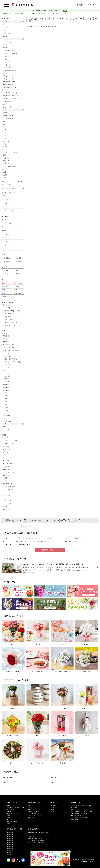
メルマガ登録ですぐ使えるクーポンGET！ (47, 11)
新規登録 (80, 5)
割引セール (74, 810)
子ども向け (7, 376)
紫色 (4, 290)
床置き (5, 147)
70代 (6, 407)
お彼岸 (7, 368)
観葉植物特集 (75, 820)
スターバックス (8, 466)
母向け (5, 373)
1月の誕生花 (10, 832)
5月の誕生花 (10, 840)
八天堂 (5, 481)
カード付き (7, 308)
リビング (6, 132)
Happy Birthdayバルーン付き (13, 322)
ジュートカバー (8, 116)
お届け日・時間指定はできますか (37, 838)
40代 (6, 399)
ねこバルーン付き (10, 325)
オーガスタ (7, 48)
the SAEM (6, 461)
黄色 (16, 290)
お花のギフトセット (8, 188)
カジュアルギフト (9, 347)
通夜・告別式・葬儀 (11, 359)
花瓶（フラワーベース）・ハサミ (12, 181)
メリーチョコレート (9, 504)
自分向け (6, 390)
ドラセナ (6, 59)
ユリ (3, 249)
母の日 (14, 424)
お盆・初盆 (31, 818)
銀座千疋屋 (7, 449)
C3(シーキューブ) (9, 463)
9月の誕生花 (10, 848)
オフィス (6, 141)
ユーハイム (7, 512)
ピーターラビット (9, 486)
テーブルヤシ (7, 65)
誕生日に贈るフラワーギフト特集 (80, 814)
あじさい (5, 219)
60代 (6, 404)
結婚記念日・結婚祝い (10, 345)
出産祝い (6, 339)
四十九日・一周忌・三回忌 (13, 362)
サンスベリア (7, 45)
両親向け (6, 379)
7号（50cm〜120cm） (10, 88)
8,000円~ (19, 261)
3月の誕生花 (10, 836)
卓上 (5, 144)
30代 (6, 396)
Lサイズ (19, 274)
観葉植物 (22, 14)
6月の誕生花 (10, 842)
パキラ (5, 28)
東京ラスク (7, 475)
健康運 (5, 175)
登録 (65, 11)
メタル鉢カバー (8, 118)
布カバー (6, 121)
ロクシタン (7, 495)
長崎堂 (5, 478)
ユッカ (28, 14)
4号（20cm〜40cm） (10, 79)
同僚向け (6, 384)
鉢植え (4, 196)
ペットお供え (9, 365)
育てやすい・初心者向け (11, 152)
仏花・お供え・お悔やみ (35, 816)
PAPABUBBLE (8, 484)
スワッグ (5, 203)
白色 (16, 286)
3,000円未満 (7, 258)
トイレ (5, 135)
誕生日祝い (7, 336)
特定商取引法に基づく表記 (87, 859)
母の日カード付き (10, 314)
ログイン (91, 5)
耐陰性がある (7, 155)
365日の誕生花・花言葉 (77, 816)
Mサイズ (7, 274)
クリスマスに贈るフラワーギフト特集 (81, 806)
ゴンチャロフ (7, 458)
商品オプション (6, 305)
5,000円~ (7, 261)
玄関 (5, 130)
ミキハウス (7, 498)
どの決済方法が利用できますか (36, 840)
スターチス (5, 234)
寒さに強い (7, 161)
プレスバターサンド (9, 489)
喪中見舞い (8, 356)
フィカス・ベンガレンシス (12, 53)
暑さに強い (7, 164)
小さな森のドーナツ (9, 472)
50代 (6, 401)
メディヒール (7, 501)
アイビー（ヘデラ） (9, 50)
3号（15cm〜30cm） (10, 76)
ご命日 (7, 353)
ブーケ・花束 (6, 185)
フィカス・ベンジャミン (11, 56)
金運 (5, 172)
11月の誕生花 (10, 852)
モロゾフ (6, 509)
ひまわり (5, 241)
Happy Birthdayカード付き (13, 311)
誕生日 (30, 806)
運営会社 (75, 859)
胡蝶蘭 (4, 230)
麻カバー (6, 113)
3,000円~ (19, 258)
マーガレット (6, 245)
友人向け (6, 382)
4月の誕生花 (10, 838)
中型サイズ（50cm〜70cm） (12, 96)
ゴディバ (6, 452)
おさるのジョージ (9, 443)
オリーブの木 (7, 62)
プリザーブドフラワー (9, 210)
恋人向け (6, 387)
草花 (3, 227)
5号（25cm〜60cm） (10, 82)
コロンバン (7, 455)
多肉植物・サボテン (9, 71)
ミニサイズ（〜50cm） (10, 93)
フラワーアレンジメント (9, 192)
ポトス (5, 36)
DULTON (6, 469)
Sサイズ (19, 271)
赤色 (4, 283)
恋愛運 (5, 178)
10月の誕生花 (10, 850)
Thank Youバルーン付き (12, 319)
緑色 (4, 286)
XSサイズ (7, 271)
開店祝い (6, 342)
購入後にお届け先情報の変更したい (37, 842)
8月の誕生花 (10, 846)
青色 (4, 293)
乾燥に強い (7, 158)
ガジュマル (7, 33)
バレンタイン (7, 421)
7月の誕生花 (10, 844)
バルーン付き (7, 317)
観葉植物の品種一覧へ (50, 550)
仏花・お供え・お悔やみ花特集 (79, 818)
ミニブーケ (5, 199)
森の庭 (5, 507)
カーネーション (7, 223)
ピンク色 (18, 283)
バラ (3, 238)
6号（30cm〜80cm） (10, 85)
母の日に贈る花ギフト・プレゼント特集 (82, 812)
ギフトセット (10, 812)
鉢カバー (4, 104)
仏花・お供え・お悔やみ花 (12, 350)
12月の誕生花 (10, 854)
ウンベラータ (7, 42)
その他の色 (6, 296)
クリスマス (7, 430)
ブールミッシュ (8, 492)
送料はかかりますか (33, 836)
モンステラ (7, 30)
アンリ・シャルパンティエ (12, 441)
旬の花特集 (74, 808)
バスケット (7, 124)
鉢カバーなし (7, 107)
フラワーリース (7, 207)
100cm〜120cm (8, 102)
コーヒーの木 (7, 68)
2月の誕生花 (10, 834)
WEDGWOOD (8, 446)
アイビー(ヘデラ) (21, 541)
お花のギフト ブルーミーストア (10, 14)
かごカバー (14, 110)
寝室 (5, 138)
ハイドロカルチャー (9, 167)
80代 (6, 410)
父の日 (5, 427)
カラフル (18, 293)
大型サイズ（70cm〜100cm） (13, 99)
